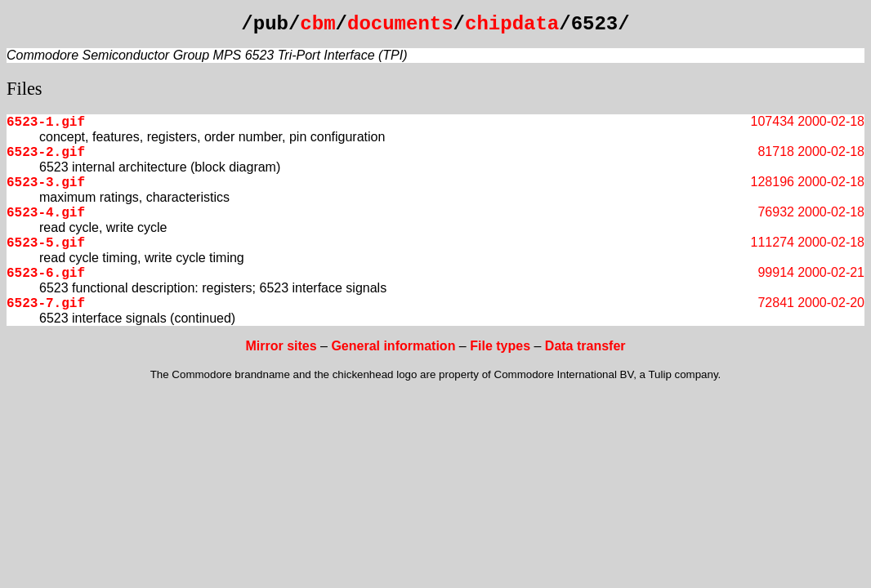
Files (25, 89)
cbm (317, 24)
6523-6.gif (46, 274)
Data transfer (585, 346)
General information (393, 346)
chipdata (512, 24)
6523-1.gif (46, 122)
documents (400, 24)
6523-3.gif (46, 183)
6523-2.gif (46, 153)
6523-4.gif (46, 213)
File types (500, 346)
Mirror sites (281, 346)
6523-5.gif (46, 243)
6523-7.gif (46, 304)
